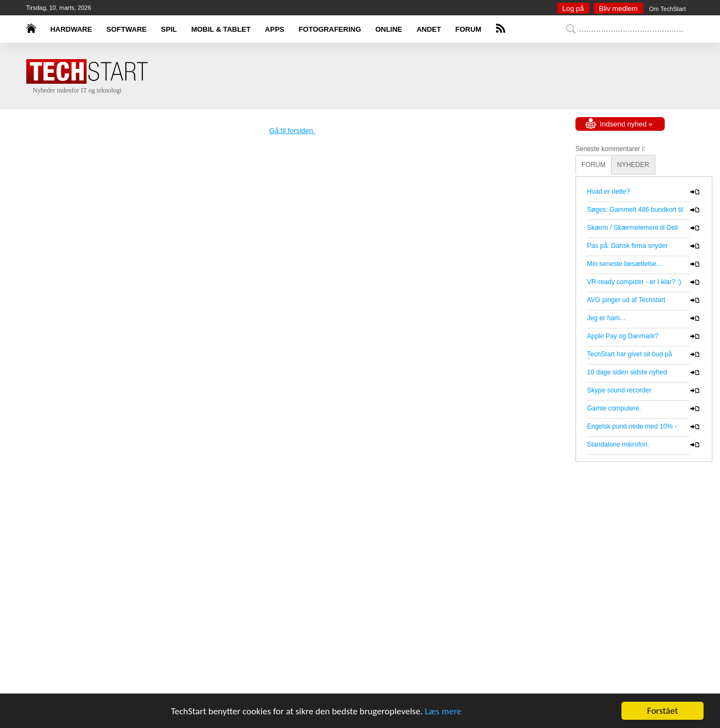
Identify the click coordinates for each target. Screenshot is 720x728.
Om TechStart (667, 9)
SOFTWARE (126, 29)
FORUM (469, 29)
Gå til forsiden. (292, 131)
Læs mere (443, 711)
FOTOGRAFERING (330, 29)
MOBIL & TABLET (221, 29)
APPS (275, 29)
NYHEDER (633, 165)
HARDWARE (71, 29)
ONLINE (388, 29)
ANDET (429, 29)
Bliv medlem (618, 8)
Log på (573, 8)
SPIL (169, 29)
